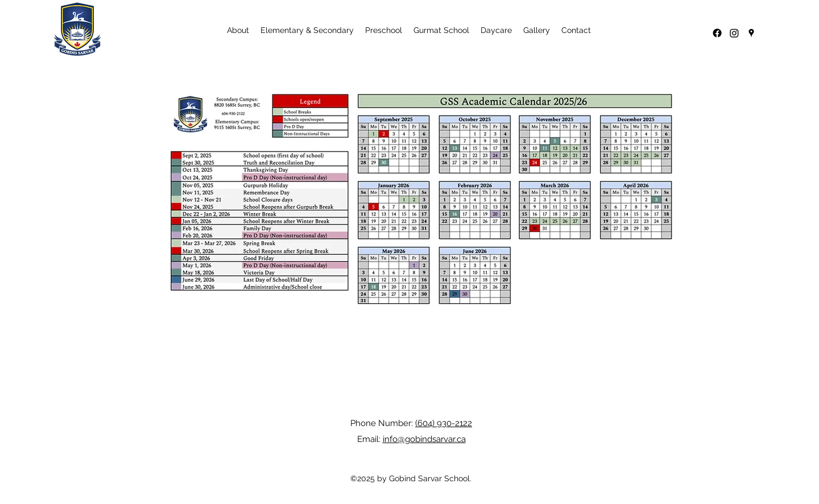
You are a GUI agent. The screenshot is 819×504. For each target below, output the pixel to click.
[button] (238, 30)
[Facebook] (717, 33)
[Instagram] (734, 33)
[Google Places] (751, 33)
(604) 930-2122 (444, 423)
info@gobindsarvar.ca (424, 439)
